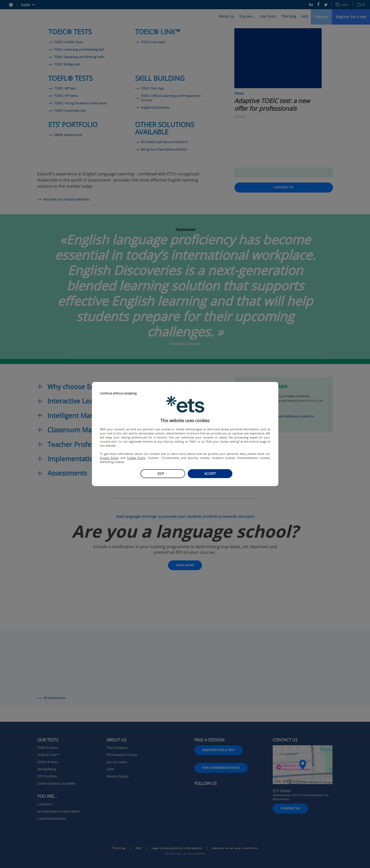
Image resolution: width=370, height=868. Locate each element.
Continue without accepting (118, 393)
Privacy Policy (109, 458)
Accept (210, 474)
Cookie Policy (136, 458)
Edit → (163, 474)
